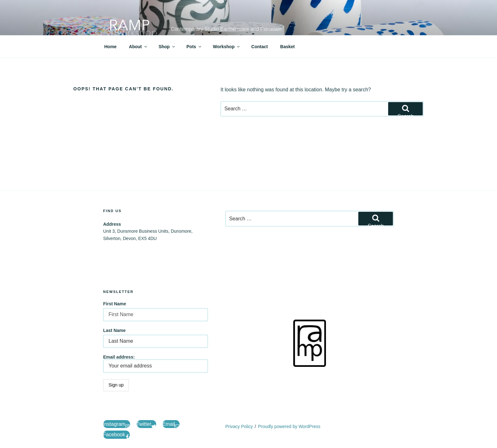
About (138, 47)
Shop (167, 47)
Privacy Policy (239, 426)
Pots (194, 47)
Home (111, 47)
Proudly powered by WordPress (289, 426)
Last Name (114, 330)
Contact (260, 47)
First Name (115, 304)
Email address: (156, 364)
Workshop (227, 47)
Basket (288, 47)
